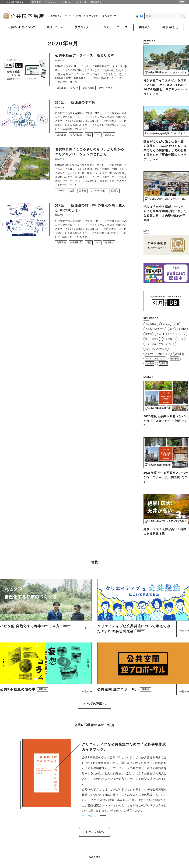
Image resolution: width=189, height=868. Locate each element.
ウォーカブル (152, 339)
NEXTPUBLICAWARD (156, 349)
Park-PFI (161, 334)
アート (181, 339)
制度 (89, 135)
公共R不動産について (22, 27)
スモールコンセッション (158, 354)
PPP (98, 135)
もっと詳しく (94, 816)
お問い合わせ (170, 27)
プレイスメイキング (155, 359)
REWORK (96, 2)
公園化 (115, 191)
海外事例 (175, 359)
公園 (72, 191)
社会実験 (168, 339)
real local (80, 2)
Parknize (61, 191)
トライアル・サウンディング (160, 344)
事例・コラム (55, 27)
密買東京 (37, 2)
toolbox (66, 2)
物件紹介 (145, 27)
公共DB (74, 88)
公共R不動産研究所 (155, 329)
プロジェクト (83, 27)
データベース (106, 88)
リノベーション (98, 191)
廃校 (172, 329)
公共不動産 (88, 88)
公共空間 (163, 363)
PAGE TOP (94, 857)
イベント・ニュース (115, 27)
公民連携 (61, 88)
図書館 (83, 191)
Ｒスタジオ (51, 2)
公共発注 (109, 135)
